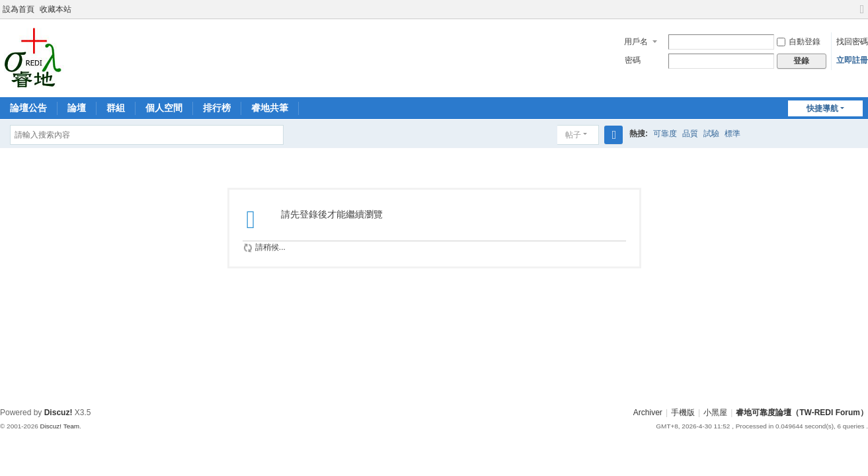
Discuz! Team (59, 426)
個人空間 (164, 108)
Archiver (648, 413)
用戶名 (636, 42)
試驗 (711, 134)
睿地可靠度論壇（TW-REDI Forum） (802, 413)
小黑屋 (715, 413)
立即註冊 (852, 60)
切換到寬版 (862, 15)
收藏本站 (56, 9)
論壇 (77, 108)
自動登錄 (799, 42)
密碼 (633, 60)
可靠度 (665, 134)
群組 (116, 108)
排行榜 (217, 108)
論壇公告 (28, 108)
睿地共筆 (270, 108)
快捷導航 (822, 108)
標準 (732, 134)
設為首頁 (19, 9)
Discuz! (59, 413)
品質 (690, 134)
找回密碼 (852, 42)
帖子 (573, 135)
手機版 (683, 413)
